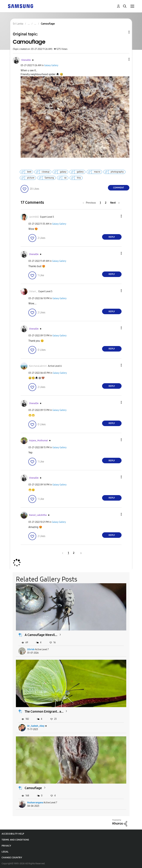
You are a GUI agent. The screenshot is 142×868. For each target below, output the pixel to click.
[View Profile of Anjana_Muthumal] (38, 441)
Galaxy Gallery (51, 65)
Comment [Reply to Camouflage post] (119, 188)
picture (31, 178)
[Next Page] (115, 203)
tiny (79, 178)
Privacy (6, 846)
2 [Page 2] (106, 203)
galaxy (63, 172)
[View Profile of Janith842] (34, 217)
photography (117, 172)
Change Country (12, 858)
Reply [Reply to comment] (112, 237)
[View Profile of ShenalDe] (26, 60)
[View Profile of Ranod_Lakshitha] (38, 515)
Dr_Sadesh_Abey (36, 726)
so (65, 178)
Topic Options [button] (123, 32)
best (29, 172)
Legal (5, 852)
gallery (80, 172)
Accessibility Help (13, 834)
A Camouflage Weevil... (41, 635)
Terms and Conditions (15, 840)
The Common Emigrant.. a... (44, 711)
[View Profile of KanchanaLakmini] (38, 366)
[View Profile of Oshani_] (33, 291)
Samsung (49, 178)
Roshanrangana (35, 803)
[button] (123, 59)
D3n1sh (31, 649)
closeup (46, 172)
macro (97, 172)
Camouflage (33, 788)
